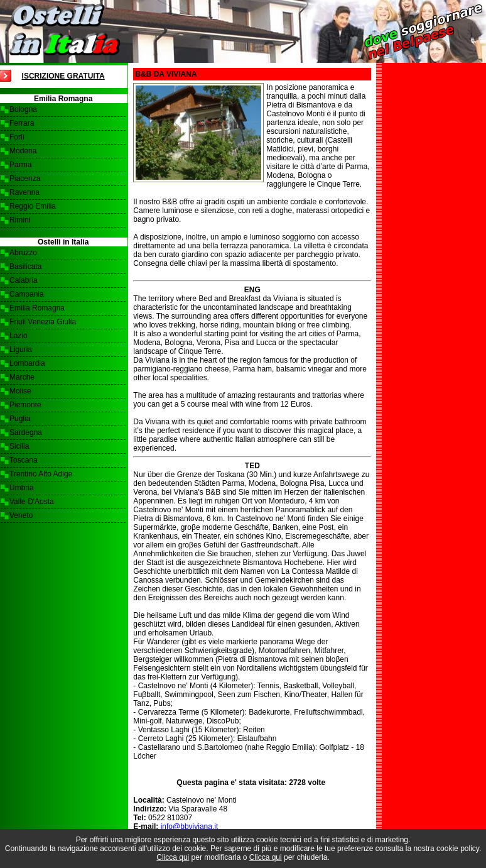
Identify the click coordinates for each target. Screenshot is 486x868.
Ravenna (24, 192)
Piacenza (25, 179)
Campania (27, 294)
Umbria (22, 488)
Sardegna (26, 432)
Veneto (21, 515)
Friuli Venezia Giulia (43, 322)
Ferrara (22, 123)
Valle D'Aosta (32, 502)
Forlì (17, 137)
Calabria (24, 280)
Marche (22, 377)
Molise (20, 391)
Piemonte (25, 405)
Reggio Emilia (33, 206)
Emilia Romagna (37, 308)
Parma (20, 165)
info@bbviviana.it (190, 827)
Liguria (21, 349)
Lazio (19, 336)
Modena (23, 151)
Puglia (20, 419)
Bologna (23, 109)
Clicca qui (173, 857)
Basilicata (25, 266)
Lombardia (27, 363)
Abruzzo (23, 253)
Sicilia (19, 446)
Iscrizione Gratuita (63, 76)
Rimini (20, 220)
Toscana (24, 460)
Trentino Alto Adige (41, 474)
